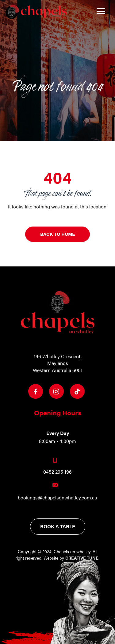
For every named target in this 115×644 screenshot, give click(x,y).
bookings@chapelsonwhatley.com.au (57, 498)
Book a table (58, 526)
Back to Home (57, 234)
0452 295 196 (57, 472)
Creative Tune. (82, 558)
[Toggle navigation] (101, 11)
